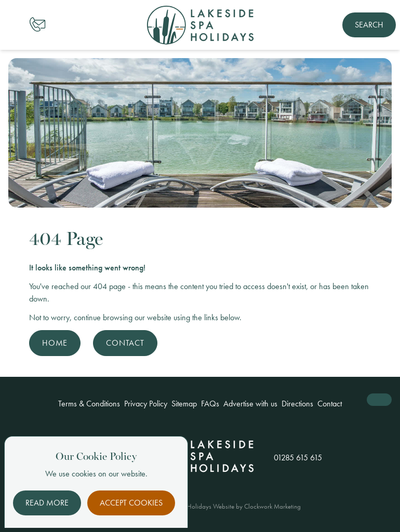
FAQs (210, 404)
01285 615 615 (298, 458)
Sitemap (184, 404)
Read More (47, 503)
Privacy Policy (146, 404)
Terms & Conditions (89, 404)
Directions (297, 404)
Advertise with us (250, 404)
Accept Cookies (131, 503)
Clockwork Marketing (272, 506)
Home (55, 343)
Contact (125, 343)
